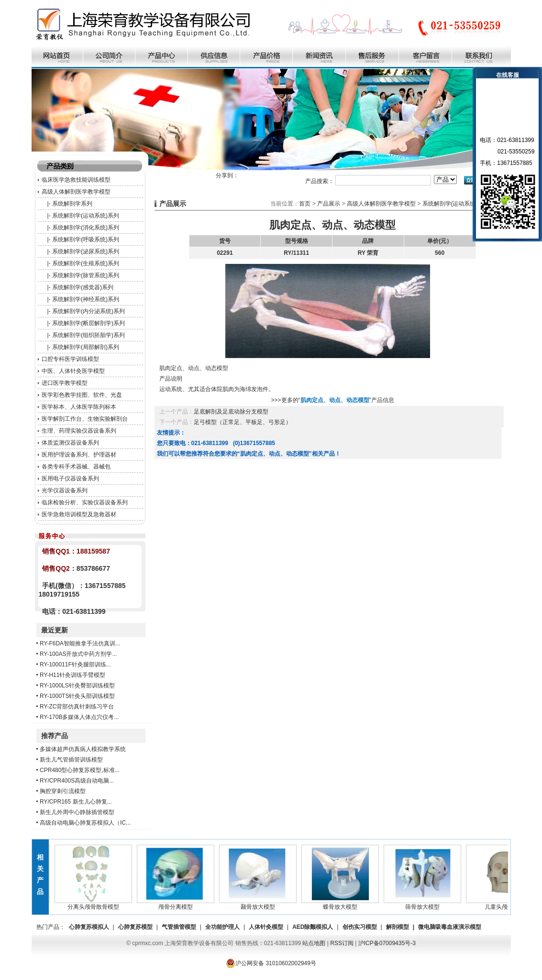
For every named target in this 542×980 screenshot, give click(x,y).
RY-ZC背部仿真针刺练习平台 (77, 707)
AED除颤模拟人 (313, 927)
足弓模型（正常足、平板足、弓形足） (243, 422)
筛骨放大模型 (424, 904)
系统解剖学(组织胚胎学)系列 (88, 335)
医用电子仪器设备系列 (70, 479)
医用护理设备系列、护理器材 (79, 455)
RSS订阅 (342, 943)
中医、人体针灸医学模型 (73, 371)
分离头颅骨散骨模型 (95, 904)
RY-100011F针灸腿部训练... (75, 664)
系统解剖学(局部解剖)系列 (86, 347)
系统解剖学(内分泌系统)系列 (88, 311)
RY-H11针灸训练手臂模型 (72, 675)
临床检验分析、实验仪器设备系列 (85, 502)
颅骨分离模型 (177, 904)
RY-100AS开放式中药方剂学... (78, 654)
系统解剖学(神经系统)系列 (86, 299)
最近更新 (55, 630)
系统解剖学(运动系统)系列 (86, 216)
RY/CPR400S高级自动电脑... (77, 781)
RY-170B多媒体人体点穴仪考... (79, 717)
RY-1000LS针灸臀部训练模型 (77, 686)
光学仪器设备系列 (65, 490)
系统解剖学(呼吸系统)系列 (86, 240)
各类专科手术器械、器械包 (76, 467)
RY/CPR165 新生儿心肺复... (76, 802)
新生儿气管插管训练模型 (71, 760)
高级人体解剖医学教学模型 (76, 192)
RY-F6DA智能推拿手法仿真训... (80, 643)
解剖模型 (398, 927)
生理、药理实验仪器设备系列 (79, 431)
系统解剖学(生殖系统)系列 (86, 263)
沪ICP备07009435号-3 (387, 943)
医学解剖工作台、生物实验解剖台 (85, 419)
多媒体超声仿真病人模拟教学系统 (83, 749)
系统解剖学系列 (72, 204)
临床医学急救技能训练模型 (76, 180)
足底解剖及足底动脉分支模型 (231, 412)
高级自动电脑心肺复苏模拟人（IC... (85, 823)
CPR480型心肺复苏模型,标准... (80, 770)
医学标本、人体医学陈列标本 (79, 407)
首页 (305, 204)
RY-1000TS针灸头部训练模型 (77, 696)
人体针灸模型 (266, 927)
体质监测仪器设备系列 (70, 443)
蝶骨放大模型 (342, 904)
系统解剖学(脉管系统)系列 (86, 275)
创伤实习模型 (360, 927)
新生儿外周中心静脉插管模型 (77, 812)
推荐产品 (55, 736)
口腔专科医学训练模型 (70, 359)
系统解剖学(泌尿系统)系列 (86, 251)
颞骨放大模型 (259, 904)
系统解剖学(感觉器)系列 (83, 287)
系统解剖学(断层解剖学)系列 (88, 323)
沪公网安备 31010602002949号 (271, 963)
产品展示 (329, 204)
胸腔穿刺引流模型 (63, 791)
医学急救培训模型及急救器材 (79, 514)
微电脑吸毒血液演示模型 (450, 927)
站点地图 (314, 943)
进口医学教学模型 (65, 383)
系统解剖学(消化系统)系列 (86, 228)
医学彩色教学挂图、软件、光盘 (82, 395)
